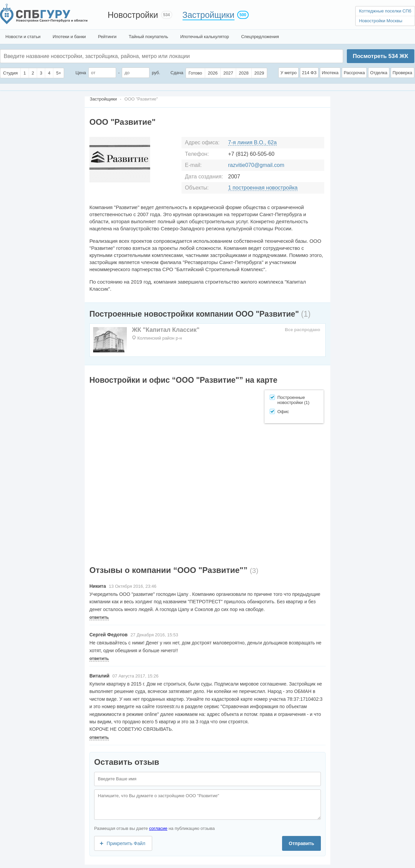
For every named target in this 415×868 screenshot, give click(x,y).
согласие (158, 828)
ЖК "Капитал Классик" (166, 330)
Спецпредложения (260, 37)
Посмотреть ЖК (380, 56)
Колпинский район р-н (160, 338)
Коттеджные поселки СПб (385, 11)
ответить (99, 617)
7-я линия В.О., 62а (252, 142)
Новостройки (133, 15)
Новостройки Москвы (381, 21)
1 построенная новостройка (263, 188)
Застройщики (209, 15)
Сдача (177, 73)
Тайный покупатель (148, 37)
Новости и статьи (23, 37)
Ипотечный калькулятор (205, 37)
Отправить (301, 843)
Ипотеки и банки (69, 37)
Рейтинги (107, 37)
